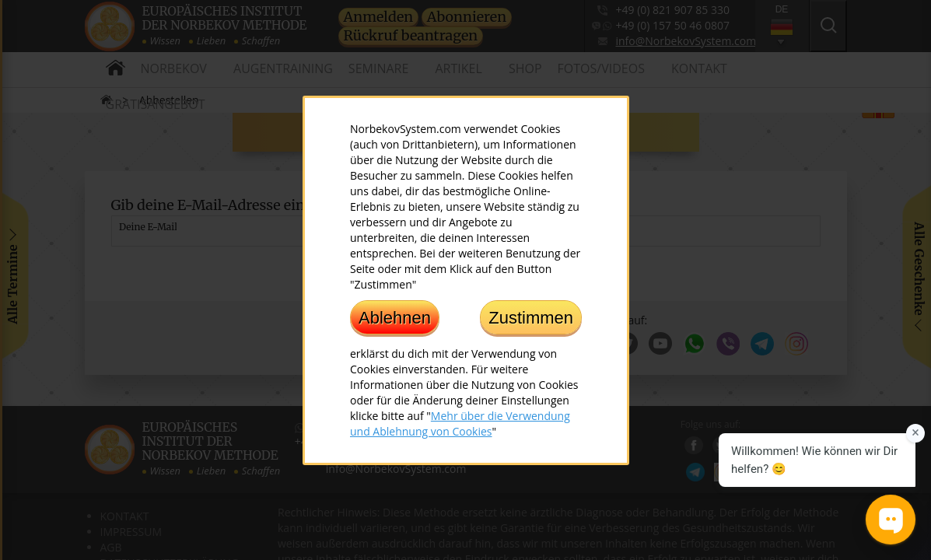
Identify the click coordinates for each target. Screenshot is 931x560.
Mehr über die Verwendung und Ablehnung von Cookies (460, 423)
